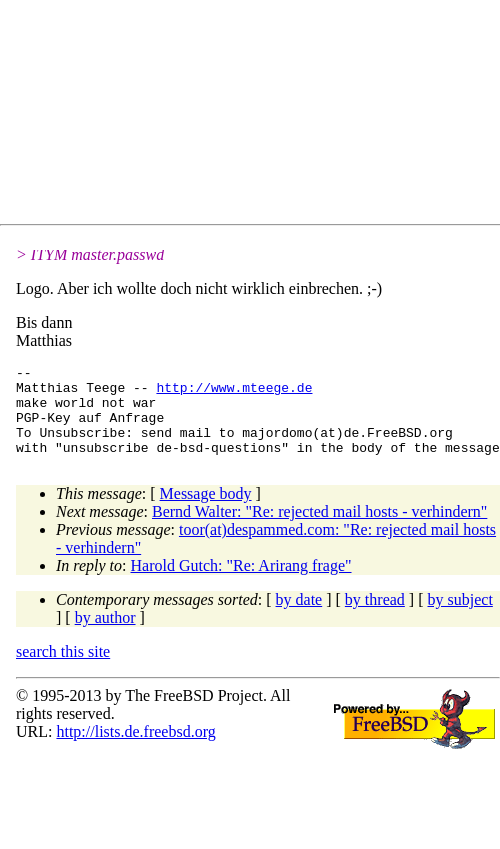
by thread (375, 617)
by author (105, 635)
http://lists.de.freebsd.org (135, 749)
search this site (63, 669)
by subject (460, 617)
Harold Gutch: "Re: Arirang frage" (241, 583)
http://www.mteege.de (234, 393)
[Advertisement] (195, 116)
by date (299, 617)
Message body (206, 511)
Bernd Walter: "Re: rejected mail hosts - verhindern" (319, 529)
